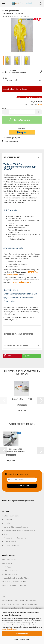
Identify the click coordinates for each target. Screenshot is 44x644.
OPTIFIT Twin (33, 272)
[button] (5, 112)
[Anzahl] (22, 112)
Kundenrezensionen (16, 346)
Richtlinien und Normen (18, 334)
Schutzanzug (24, 282)
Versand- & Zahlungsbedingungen (16, 527)
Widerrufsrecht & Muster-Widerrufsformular (20, 531)
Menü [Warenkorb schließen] (3, 3)
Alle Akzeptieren (22, 634)
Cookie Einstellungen (11, 545)
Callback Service (10, 542)
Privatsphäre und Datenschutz (15, 538)
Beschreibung (12, 157)
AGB (6, 534)
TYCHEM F (15, 282)
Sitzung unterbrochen (12, 516)
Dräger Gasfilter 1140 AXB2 (22, 399)
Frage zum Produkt (11, 141)
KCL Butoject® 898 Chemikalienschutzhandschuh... (15, 450)
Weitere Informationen (22, 639)
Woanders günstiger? (12, 138)
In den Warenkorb (19, 120)
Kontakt (7, 523)
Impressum (8, 520)
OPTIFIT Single (12, 274)
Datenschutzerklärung (9, 629)
